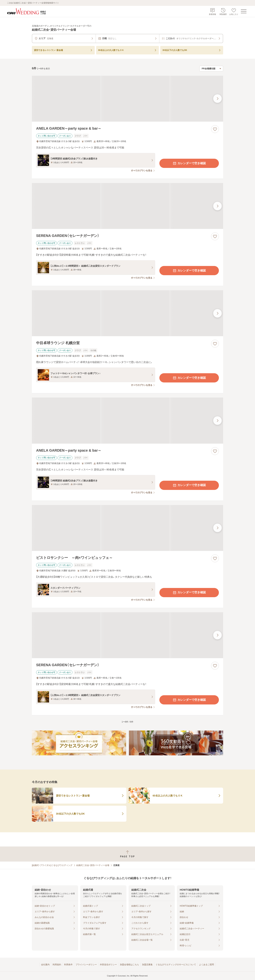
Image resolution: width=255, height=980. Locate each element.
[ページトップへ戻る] (127, 854)
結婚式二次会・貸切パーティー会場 (93, 865)
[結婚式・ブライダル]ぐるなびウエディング (52, 865)
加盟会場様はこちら (129, 965)
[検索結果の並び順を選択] (211, 69)
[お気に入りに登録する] (215, 129)
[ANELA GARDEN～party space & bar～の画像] (127, 99)
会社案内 (45, 965)
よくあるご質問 (206, 965)
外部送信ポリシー (108, 965)
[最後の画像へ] (217, 99)
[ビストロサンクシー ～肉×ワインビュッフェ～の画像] (127, 528)
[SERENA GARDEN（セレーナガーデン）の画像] (127, 206)
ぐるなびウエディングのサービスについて (176, 965)
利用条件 (68, 965)
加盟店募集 (147, 965)
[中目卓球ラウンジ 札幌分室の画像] (127, 313)
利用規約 (57, 965)
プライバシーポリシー (86, 965)
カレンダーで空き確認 (189, 163)
